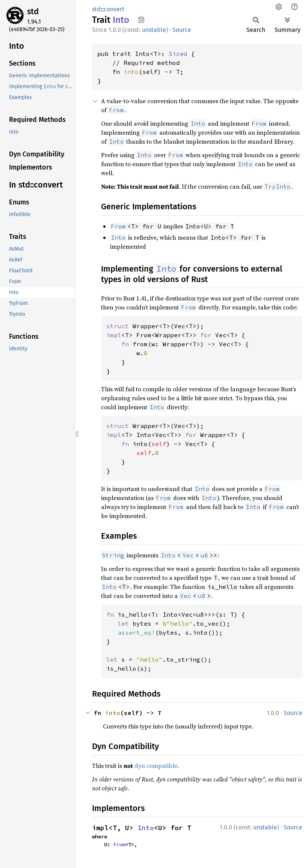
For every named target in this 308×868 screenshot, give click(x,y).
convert (114, 9)
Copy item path (141, 20)
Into (146, 828)
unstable (154, 30)
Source (182, 30)
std (33, 11)
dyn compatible (156, 766)
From (119, 844)
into (131, 72)
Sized (178, 54)
